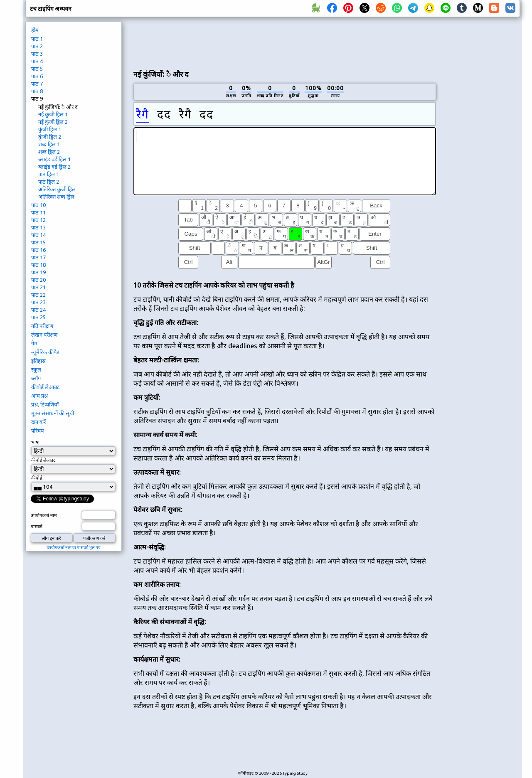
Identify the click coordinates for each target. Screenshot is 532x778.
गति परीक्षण (42, 326)
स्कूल (36, 369)
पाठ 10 (38, 205)
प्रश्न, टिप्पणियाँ (45, 404)
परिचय (38, 431)
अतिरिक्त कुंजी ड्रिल (57, 189)
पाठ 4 (37, 61)
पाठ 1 (37, 39)
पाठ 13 (38, 227)
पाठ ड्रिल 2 (49, 182)
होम (35, 30)
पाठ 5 (37, 69)
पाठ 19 (38, 272)
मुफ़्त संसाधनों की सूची (53, 413)
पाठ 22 (38, 295)
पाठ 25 (38, 317)
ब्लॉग (36, 378)
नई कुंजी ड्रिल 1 (53, 114)
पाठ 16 (38, 250)
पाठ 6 (37, 76)
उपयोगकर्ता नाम (44, 515)
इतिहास (38, 361)
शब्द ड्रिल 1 (49, 144)
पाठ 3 (37, 54)
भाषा (35, 442)
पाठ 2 (37, 46)
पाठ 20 (38, 280)
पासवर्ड (37, 527)
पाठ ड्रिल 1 (49, 174)
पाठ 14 (38, 235)
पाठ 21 (38, 287)
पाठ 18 (38, 265)
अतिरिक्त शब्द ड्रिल (56, 197)
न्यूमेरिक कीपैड (45, 352)
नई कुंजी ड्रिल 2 (53, 122)
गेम (34, 343)
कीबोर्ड (37, 478)
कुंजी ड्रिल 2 (50, 137)
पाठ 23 (38, 302)
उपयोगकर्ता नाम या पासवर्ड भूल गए (74, 548)
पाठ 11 (38, 212)
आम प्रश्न (39, 396)
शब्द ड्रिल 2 (49, 152)
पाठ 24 (38, 310)
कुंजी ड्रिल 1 (50, 129)
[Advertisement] (285, 42)
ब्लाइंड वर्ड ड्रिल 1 (54, 159)
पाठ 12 (38, 220)
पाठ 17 (38, 257)
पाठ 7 (37, 84)
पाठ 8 (37, 91)
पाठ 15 (38, 242)
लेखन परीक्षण (44, 335)
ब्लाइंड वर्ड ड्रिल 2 (54, 167)
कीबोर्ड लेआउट (46, 387)
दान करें (38, 422)
